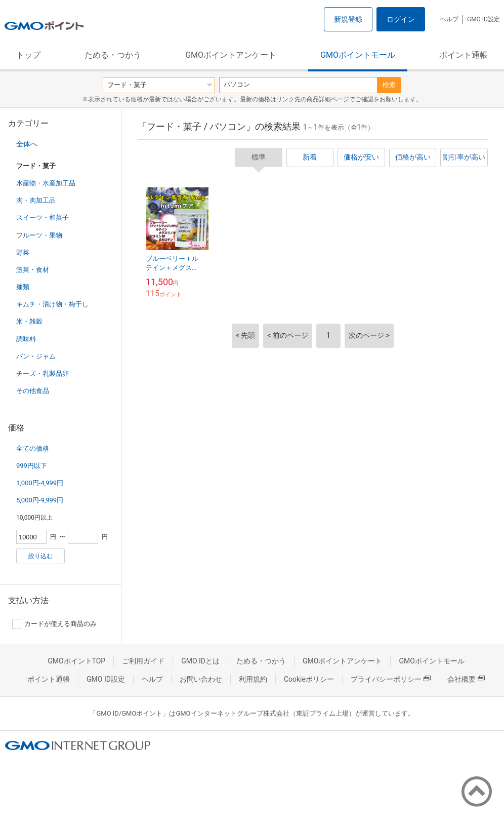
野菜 (23, 252)
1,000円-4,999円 (40, 483)
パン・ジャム (36, 356)
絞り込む (40, 556)
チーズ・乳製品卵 (43, 374)
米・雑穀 (29, 321)
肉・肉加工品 (36, 200)
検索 (389, 85)
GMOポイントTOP (76, 661)
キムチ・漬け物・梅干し (52, 304)
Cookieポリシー (309, 679)
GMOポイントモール (358, 55)
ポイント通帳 (464, 55)
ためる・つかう (113, 55)
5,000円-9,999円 (40, 500)
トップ (28, 55)
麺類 (23, 287)
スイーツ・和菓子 (43, 218)
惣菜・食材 (33, 270)
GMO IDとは (200, 661)
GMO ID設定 (484, 19)
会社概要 (466, 679)
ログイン (401, 19)
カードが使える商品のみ (54, 624)
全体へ (27, 144)
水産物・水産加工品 (46, 183)
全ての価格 (33, 448)
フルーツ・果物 (39, 235)
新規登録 (348, 19)
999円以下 (32, 466)
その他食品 (33, 391)
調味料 (26, 339)
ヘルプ (449, 19)
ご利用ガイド (143, 661)
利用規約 (253, 679)
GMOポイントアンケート (231, 55)
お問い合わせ (201, 679)
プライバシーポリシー (391, 679)
